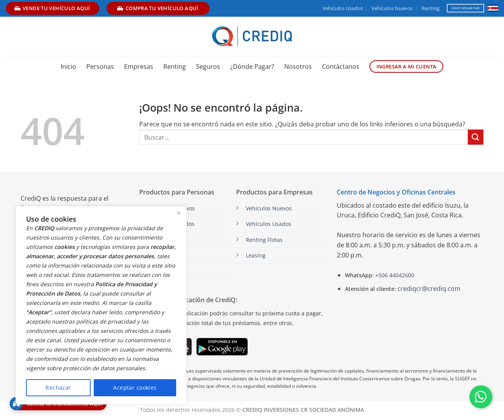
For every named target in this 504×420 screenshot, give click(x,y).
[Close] (178, 213)
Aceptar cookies (135, 388)
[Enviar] (476, 137)
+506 (394, 275)
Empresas (139, 66)
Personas (100, 66)
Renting (430, 8)
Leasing (256, 255)
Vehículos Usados (343, 8)
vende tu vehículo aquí (52, 8)
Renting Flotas (264, 240)
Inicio (68, 66)
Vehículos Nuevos (392, 8)
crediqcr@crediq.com (429, 289)
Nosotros (298, 66)
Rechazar (58, 388)
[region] (101, 305)
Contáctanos (341, 66)
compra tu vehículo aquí (157, 8)
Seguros (208, 66)
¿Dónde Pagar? (252, 66)
